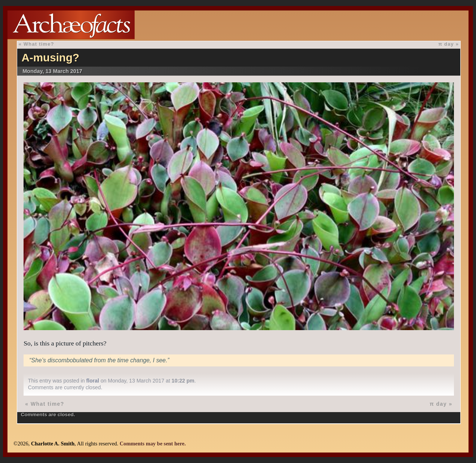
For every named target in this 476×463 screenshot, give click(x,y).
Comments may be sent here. (153, 444)
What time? (39, 44)
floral (93, 381)
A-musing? (51, 57)
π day (446, 44)
